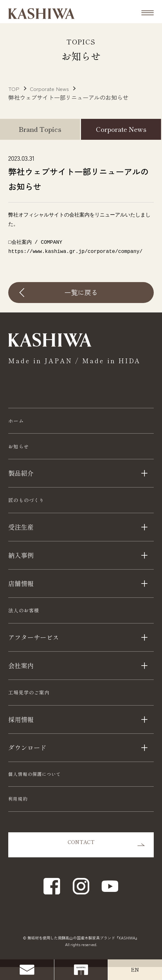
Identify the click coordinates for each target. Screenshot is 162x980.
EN (135, 970)
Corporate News (121, 129)
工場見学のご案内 (36, 704)
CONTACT (81, 858)
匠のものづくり (32, 507)
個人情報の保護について (35, 787)
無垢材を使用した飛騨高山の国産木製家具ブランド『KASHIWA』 (83, 951)
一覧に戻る (81, 292)
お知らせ (22, 450)
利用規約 (18, 812)
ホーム (19, 422)
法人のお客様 (29, 619)
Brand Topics (40, 129)
